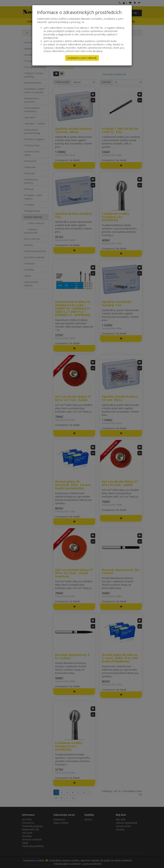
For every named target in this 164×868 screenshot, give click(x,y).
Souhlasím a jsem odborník (82, 58)
